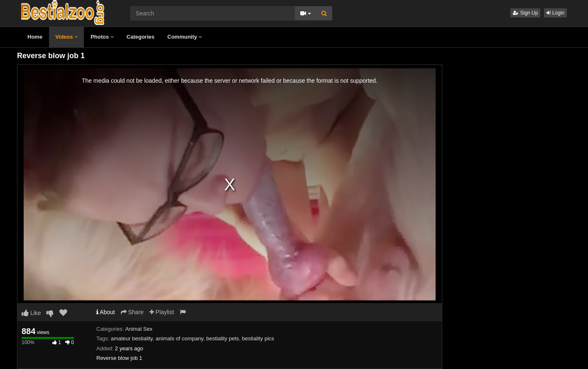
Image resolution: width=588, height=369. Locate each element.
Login (555, 13)
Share (132, 312)
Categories (141, 37)
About (106, 312)
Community (185, 37)
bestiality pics (258, 338)
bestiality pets (223, 338)
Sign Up (525, 13)
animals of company (180, 338)
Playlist (162, 312)
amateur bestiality (132, 338)
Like (31, 313)
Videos (66, 37)
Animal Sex (139, 329)
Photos (102, 37)
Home (35, 37)
